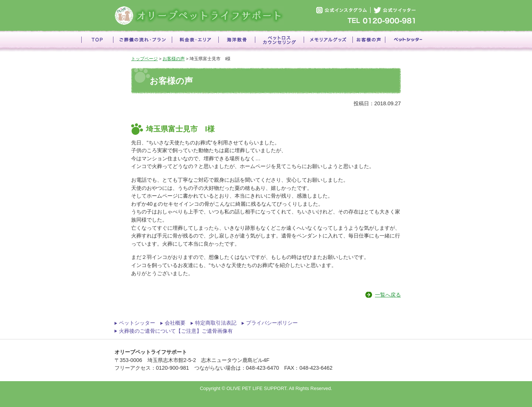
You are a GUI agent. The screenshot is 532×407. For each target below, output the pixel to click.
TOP (97, 41)
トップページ (144, 59)
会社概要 (175, 323)
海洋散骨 (237, 41)
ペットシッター (408, 41)
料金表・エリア (195, 41)
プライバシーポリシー (272, 323)
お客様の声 (369, 41)
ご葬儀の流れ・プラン (142, 41)
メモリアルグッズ (328, 41)
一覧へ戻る (388, 295)
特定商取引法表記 (216, 323)
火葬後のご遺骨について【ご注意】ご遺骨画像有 (176, 331)
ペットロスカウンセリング (279, 41)
